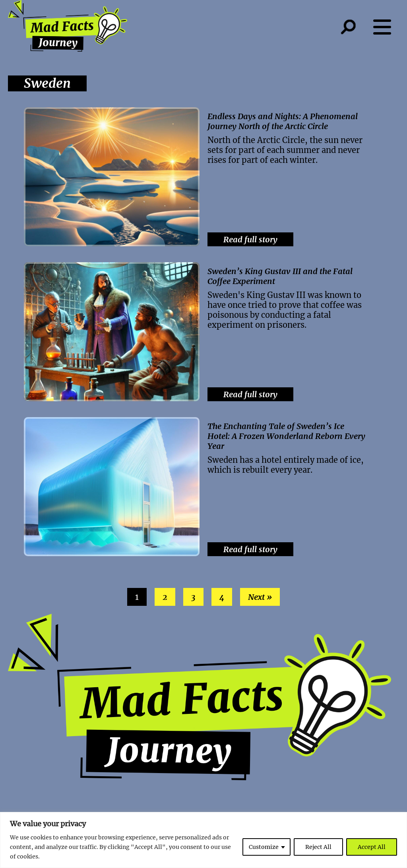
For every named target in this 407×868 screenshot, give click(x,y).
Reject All (318, 847)
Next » (260, 597)
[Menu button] (386, 27)
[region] (203, 840)
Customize (264, 847)
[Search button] (356, 27)
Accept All (372, 847)
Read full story (250, 239)
